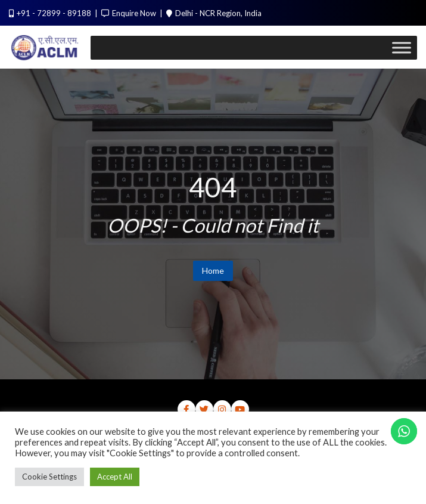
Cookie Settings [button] (49, 477)
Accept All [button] (115, 477)
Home (213, 270)
